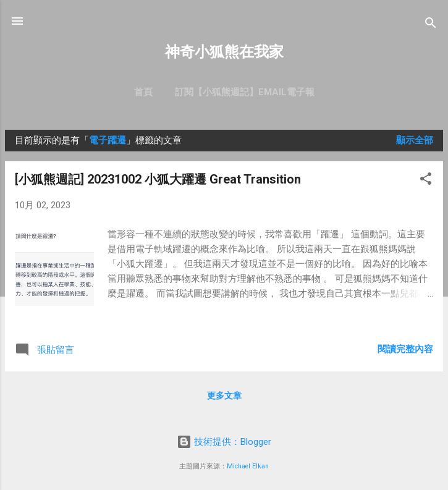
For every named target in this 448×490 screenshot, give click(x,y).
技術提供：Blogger (224, 442)
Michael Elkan (248, 466)
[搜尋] (431, 25)
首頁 (143, 92)
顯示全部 (415, 140)
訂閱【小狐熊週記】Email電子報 (245, 92)
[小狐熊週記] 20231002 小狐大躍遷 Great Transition (158, 179)
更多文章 (224, 395)
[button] (426, 181)
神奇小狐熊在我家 (224, 52)
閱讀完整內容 (405, 349)
